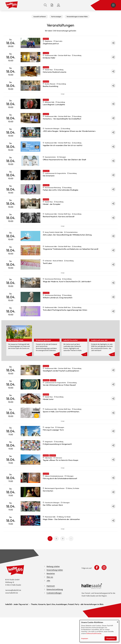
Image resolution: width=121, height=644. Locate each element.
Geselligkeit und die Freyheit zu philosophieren (61, 397)
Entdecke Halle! (49, 58)
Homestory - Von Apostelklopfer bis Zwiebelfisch (62, 128)
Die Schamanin (49, 185)
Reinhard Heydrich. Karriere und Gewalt (59, 225)
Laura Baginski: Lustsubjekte (54, 113)
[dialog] (99, 631)
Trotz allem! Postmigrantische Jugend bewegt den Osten (65, 336)
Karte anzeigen (56, 17)
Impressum (51, 639)
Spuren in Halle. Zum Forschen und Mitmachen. (61, 438)
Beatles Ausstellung (50, 86)
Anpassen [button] (85, 638)
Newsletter (51, 626)
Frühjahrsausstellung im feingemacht (57, 479)
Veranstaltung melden (55, 623)
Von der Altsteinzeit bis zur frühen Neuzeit (59, 411)
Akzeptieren (111, 638)
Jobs (48, 634)
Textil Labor (47, 281)
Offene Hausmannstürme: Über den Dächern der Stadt (64, 168)
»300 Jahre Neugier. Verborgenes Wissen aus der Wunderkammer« (69, 140)
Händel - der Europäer (52, 213)
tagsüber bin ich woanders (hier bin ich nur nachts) (63, 154)
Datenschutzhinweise (94, 633)
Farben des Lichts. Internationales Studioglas (60, 199)
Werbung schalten (53, 619)
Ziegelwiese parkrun (51, 44)
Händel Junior (48, 426)
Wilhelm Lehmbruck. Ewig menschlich (58, 324)
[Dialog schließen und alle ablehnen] (118, 621)
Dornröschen (48, 535)
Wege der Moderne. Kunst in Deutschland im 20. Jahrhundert (67, 308)
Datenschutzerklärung (55, 642)
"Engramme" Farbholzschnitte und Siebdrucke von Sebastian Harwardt (71, 267)
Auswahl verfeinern (40, 17)
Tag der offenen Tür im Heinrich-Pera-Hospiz (60, 496)
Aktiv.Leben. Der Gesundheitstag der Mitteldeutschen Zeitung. (67, 252)
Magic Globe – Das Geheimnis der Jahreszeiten (61, 563)
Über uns (50, 630)
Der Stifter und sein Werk (53, 549)
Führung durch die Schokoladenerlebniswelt (60, 523)
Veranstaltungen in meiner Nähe (77, 17)
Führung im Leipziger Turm (53, 465)
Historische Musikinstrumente (55, 72)
